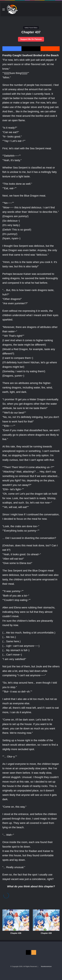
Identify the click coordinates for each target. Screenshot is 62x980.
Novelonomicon (46, 966)
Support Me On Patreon (31, 39)
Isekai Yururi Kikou (31, 28)
